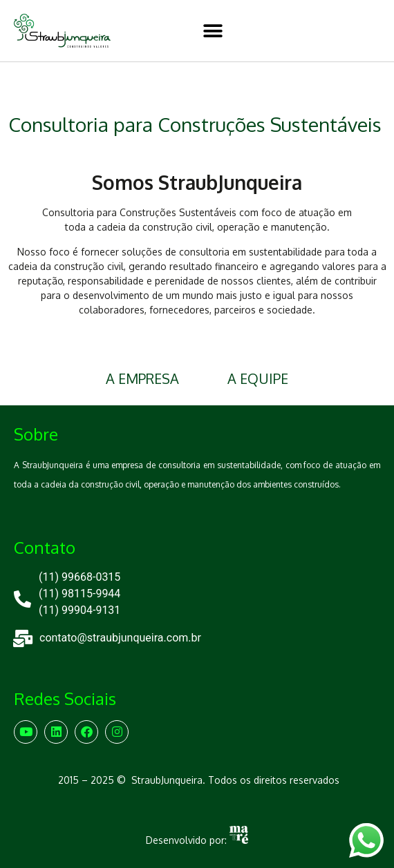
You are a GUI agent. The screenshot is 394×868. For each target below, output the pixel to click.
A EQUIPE (258, 378)
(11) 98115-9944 (79, 594)
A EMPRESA (142, 378)
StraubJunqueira (167, 780)
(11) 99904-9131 (79, 610)
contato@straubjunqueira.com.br (120, 638)
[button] (213, 31)
